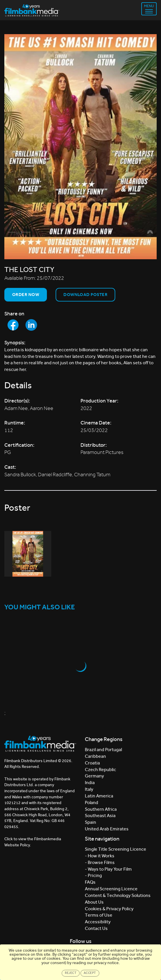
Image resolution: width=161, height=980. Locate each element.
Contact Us (96, 928)
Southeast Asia (100, 816)
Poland (92, 802)
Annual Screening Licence (111, 889)
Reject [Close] (71, 973)
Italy (89, 789)
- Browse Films (100, 862)
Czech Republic (100, 770)
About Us (94, 902)
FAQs (90, 882)
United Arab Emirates (107, 829)
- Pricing (93, 875)
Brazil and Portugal (103, 750)
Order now (26, 295)
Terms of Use (99, 915)
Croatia (92, 763)
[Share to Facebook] (13, 325)
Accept (90, 973)
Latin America (99, 796)
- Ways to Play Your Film (108, 869)
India (90, 783)
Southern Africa (101, 809)
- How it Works (100, 856)
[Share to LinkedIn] (31, 325)
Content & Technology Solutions (118, 895)
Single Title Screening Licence (116, 849)
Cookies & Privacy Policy (109, 909)
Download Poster (85, 295)
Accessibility (98, 922)
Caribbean (95, 756)
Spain (90, 822)
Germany (94, 776)
